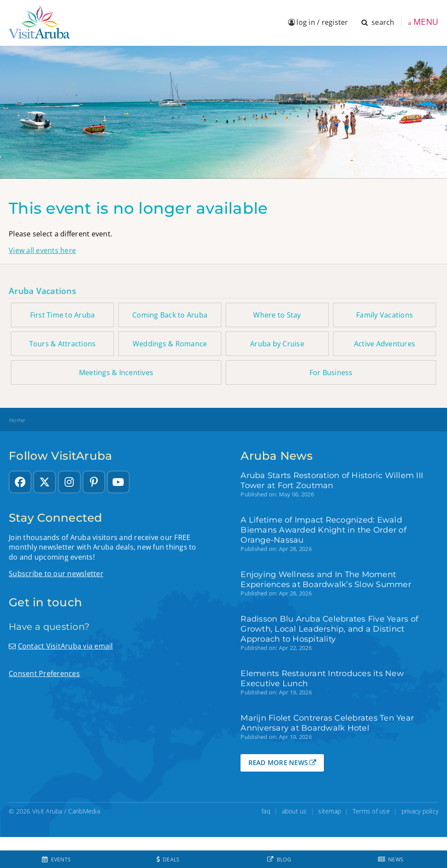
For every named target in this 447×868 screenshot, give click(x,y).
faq (266, 811)
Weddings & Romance (170, 344)
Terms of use (371, 811)
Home (17, 420)
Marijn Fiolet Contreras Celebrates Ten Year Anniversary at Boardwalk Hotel (327, 723)
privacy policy (420, 811)
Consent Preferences (44, 673)
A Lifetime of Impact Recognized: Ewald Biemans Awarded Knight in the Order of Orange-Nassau (323, 530)
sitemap (330, 811)
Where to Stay (277, 315)
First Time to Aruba (63, 315)
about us (294, 811)
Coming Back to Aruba (170, 315)
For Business (331, 372)
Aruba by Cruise (277, 344)
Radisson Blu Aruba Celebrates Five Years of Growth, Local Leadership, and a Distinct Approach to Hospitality (329, 629)
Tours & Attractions (63, 344)
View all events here (42, 250)
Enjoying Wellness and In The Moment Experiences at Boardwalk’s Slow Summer (326, 579)
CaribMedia (84, 811)
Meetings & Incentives (116, 372)
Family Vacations (385, 315)
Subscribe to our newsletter (56, 574)
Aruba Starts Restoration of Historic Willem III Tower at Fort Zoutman (332, 480)
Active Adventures (385, 344)
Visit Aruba (47, 811)
